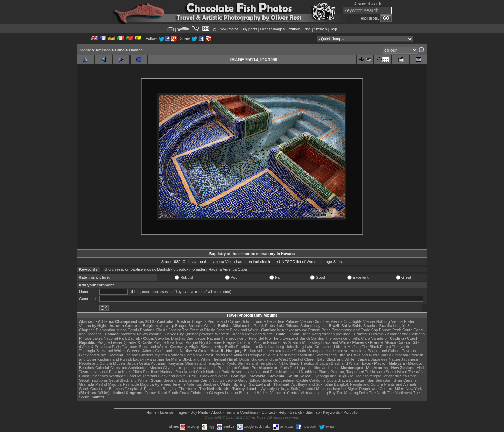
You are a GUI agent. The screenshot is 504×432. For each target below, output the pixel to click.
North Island (289, 372)
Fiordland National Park (163, 372)
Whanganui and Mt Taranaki (133, 376)
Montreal (128, 334)
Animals (124, 372)
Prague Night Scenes (204, 342)
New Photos (229, 29)
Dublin (245, 359)
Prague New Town (169, 342)
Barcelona (172, 380)
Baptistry (165, 269)
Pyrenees (130, 347)
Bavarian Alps (212, 347)
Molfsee (354, 347)
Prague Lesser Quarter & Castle (125, 342)
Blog (307, 29)
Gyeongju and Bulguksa (333, 376)
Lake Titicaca (288, 326)
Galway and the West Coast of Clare (282, 359)
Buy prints (249, 29)
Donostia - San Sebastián (371, 380)
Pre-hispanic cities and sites (314, 368)
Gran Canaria (405, 380)
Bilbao (255, 380)
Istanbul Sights (345, 389)
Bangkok (341, 384)
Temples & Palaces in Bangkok (151, 389)
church (110, 269)
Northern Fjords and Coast (191, 355)
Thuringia (87, 351)
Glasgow (216, 393)
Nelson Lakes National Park (254, 372)
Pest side (410, 351)
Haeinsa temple (368, 376)
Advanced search (368, 4)
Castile (302, 380)
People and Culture (224, 321)
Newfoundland (149, 334)
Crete (203, 351)
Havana (136, 50)
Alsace (390, 342)
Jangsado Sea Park (399, 376)
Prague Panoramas (270, 342)
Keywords (331, 412)
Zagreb (134, 338)
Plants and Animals (231, 355)
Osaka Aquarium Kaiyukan (162, 363)
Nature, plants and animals (194, 368)
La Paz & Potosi (262, 326)
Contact (268, 412)
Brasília (386, 326)
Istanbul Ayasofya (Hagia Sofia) (274, 389)
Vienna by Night (93, 326)
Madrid (101, 384)
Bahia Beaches (365, 326)
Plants (324, 372)
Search (296, 412)
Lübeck (340, 347)
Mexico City (160, 368)
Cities (137, 372)
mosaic (150, 269)
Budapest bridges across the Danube (276, 351)
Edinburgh (199, 393)
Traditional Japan (315, 363)
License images (272, 29)
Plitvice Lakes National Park (103, 338)
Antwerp (167, 326)
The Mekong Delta (352, 393)
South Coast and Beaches (101, 389)
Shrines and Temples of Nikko (263, 363)
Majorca (115, 384)
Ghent (210, 326)
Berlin (230, 347)
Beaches (87, 368)
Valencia (194, 384)
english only (370, 18)
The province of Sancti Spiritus (298, 338)
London (232, 393)
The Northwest (400, 393)
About (216, 412)
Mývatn (160, 355)
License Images (173, 412)
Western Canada (229, 334)
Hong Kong (311, 334)
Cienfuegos (196, 338)
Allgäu (194, 347)
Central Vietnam (301, 393)
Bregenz (199, 321)
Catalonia (317, 380)
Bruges (181, 326)
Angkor (288, 330)
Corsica (404, 342)
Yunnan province (336, 334)
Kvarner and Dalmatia (406, 334)
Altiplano (240, 326)
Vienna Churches (315, 321)
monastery (198, 269)
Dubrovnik (378, 334)
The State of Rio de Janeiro (206, 330)
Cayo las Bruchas (170, 338)
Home (86, 50)
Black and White (244, 330)
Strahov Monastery (304, 342)
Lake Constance (319, 347)
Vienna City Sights (346, 321)
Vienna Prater (403, 321)
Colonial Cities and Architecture (122, 368)
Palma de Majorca (138, 384)
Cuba (120, 50)
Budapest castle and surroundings (337, 351)
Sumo (295, 363)
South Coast (276, 355)
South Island (397, 372)
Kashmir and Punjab (115, 359)
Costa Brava (337, 380)
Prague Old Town (238, 342)
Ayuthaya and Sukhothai (312, 384)
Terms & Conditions (241, 412)
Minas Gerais (128, 330)
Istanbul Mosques (317, 389)
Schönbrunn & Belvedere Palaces (270, 321)
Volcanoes (99, 376)
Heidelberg (295, 347)
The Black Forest (376, 347)
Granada (87, 384)
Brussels (196, 326)
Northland (309, 372)
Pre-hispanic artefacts (270, 368)
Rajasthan (155, 359)
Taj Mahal (173, 359)
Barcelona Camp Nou (200, 380)
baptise (137, 269)
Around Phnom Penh (313, 330)
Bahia (346, 326)
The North (401, 347)
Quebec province (199, 334)
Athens (148, 351)
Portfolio (294, 29)
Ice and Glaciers (139, 355)
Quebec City (173, 334)
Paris (116, 347)
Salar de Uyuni (313, 326)
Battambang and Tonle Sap (355, 330)
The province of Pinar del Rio (246, 338)
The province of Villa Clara (348, 338)
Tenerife (179, 384)
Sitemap (320, 29)
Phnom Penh (390, 330)
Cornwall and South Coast (167, 393)
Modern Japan (125, 363)
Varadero (379, 338)
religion (123, 269)
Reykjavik (256, 355)
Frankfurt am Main (252, 347)
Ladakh (139, 359)
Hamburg (276, 347)
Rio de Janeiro (169, 330)
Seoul (84, 380)
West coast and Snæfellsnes (312, 355)
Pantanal (148, 330)
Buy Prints (199, 412)
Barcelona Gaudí (234, 380)
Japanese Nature (386, 359)
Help (333, 29)
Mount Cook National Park (207, 372)
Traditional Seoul (104, 380)
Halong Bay (326, 393)
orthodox (181, 269)
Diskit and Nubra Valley (371, 355)
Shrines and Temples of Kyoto (211, 363)
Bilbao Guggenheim (278, 380)
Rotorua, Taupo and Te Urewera (358, 372)
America (103, 50)
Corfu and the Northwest (176, 351)
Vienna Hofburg (377, 321)
